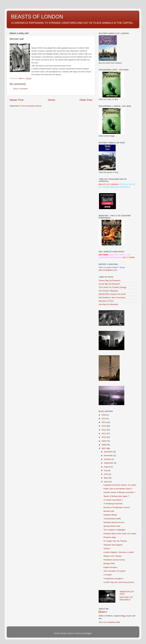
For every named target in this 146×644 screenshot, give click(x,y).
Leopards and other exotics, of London (120, 485)
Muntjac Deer (109, 563)
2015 (104, 419)
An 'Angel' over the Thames (115, 541)
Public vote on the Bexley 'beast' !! (118, 489)
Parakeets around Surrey (114, 560)
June (106, 474)
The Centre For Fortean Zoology (112, 287)
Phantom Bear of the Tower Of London (120, 534)
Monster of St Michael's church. (117, 507)
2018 (104, 415)
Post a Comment (20, 89)
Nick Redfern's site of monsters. (112, 298)
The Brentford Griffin (112, 519)
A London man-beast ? (113, 500)
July (106, 470)
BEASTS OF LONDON (37, 17)
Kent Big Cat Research (108, 304)
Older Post (86, 100)
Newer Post (17, 100)
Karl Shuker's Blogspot (108, 291)
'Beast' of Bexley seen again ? (116, 496)
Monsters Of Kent (106, 301)
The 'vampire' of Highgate (114, 530)
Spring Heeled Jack (112, 526)
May (106, 478)
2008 (104, 445)
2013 (104, 426)
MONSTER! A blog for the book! (112, 294)
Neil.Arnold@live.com (108, 270)
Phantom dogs (110, 537)
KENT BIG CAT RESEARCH (126, 598)
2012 (104, 430)
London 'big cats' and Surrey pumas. (119, 582)
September (109, 463)
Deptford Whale (110, 515)
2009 (104, 441)
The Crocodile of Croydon (114, 571)
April (106, 482)
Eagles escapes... (111, 567)
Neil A (104, 612)
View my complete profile (109, 622)
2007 (104, 448)
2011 (104, 433)
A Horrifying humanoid (113, 504)
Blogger (88, 633)
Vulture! (107, 549)
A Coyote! (108, 575)
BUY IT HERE (129, 257)
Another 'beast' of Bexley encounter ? (119, 492)
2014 (104, 422)
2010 (104, 437)
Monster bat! (109, 511)
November (109, 456)
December (109, 452)
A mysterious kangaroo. (114, 579)
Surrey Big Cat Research (109, 284)
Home (51, 100)
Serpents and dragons (113, 545)
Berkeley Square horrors (114, 522)
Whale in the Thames (113, 556)
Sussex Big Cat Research (110, 280)
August (107, 467)
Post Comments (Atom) (31, 106)
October (108, 459)
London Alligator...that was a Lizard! (119, 552)
